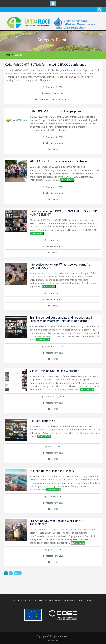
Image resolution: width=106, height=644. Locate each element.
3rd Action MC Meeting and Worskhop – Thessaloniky (56, 522)
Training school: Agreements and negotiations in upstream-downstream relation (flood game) (61, 319)
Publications (65, 99)
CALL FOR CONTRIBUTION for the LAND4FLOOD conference (46, 65)
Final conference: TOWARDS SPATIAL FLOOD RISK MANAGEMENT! (63, 213)
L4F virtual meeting (42, 421)
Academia (44, 99)
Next (18, 573)
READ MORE (67, 180)
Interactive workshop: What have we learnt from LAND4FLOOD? (61, 266)
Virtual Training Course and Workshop (54, 371)
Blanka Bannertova (55, 93)
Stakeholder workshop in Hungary (52, 471)
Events (54, 99)
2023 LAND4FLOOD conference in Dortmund (59, 161)
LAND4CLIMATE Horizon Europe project (57, 111)
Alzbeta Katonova (55, 143)
